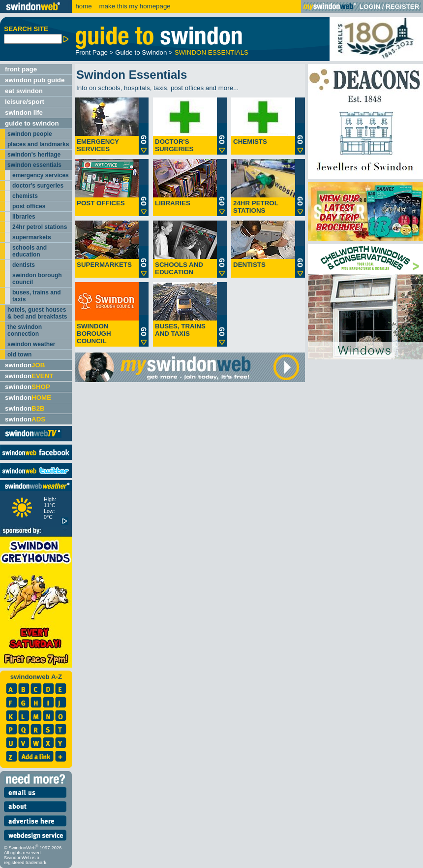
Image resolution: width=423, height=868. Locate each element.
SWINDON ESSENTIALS (211, 52)
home (83, 6)
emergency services (41, 175)
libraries (24, 217)
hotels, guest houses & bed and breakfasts (37, 313)
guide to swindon (32, 123)
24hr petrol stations (40, 227)
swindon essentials (34, 165)
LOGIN (370, 7)
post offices (29, 206)
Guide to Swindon (141, 52)
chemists (25, 196)
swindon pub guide (35, 80)
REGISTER (402, 7)
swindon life (24, 113)
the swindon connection (25, 330)
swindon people (30, 134)
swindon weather (31, 344)
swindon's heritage (34, 155)
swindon (25, 365)
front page (21, 69)
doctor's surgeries (38, 186)
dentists (24, 265)
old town (19, 354)
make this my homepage (134, 6)
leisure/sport (25, 102)
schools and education (30, 251)
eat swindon (24, 91)
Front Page (91, 52)
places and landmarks (38, 144)
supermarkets (32, 237)
